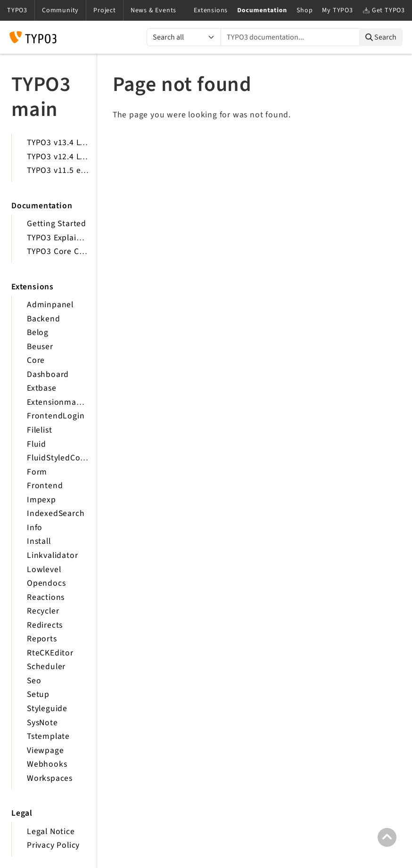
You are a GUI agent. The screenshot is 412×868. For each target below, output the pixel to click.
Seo (34, 681)
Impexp (41, 500)
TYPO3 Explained (59, 238)
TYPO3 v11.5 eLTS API (68, 170)
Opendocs (46, 583)
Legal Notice (51, 831)
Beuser (40, 347)
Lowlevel (44, 569)
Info (35, 528)
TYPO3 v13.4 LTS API (65, 143)
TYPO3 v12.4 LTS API (65, 157)
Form (37, 472)
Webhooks (47, 764)
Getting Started (57, 224)
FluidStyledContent (64, 458)
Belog (38, 332)
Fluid (37, 444)
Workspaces (50, 778)
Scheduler (46, 667)
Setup (38, 694)
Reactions (46, 597)
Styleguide (47, 708)
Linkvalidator (52, 555)
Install (39, 541)
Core (36, 360)
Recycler (43, 611)
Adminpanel (50, 305)
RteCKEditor (50, 653)
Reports (42, 639)
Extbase (42, 388)
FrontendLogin (56, 416)
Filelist (39, 430)
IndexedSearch (56, 513)
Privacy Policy (53, 845)
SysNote (42, 723)
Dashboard (48, 374)
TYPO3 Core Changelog (71, 251)
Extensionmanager (63, 402)
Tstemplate (48, 736)
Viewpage (45, 750)
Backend (44, 319)
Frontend (45, 486)
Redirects (45, 625)
